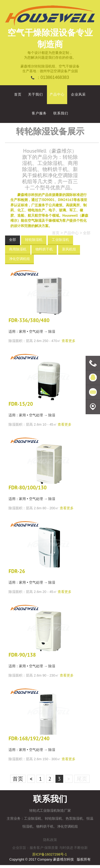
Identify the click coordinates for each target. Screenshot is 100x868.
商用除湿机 (18, 249)
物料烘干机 (44, 249)
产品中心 (71, 233)
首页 (56, 233)
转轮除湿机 (34, 240)
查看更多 (69, 341)
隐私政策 (50, 840)
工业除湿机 (60, 240)
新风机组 (69, 249)
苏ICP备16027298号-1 (50, 854)
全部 (87, 233)
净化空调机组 (19, 259)
